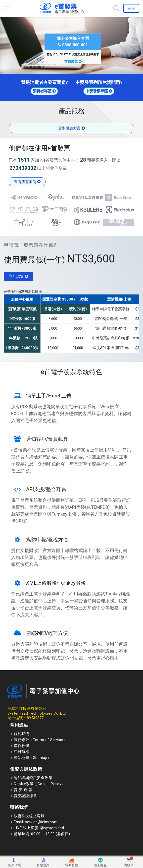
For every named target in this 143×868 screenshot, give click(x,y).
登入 (131, 8)
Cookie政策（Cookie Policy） (38, 784)
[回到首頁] (62, 8)
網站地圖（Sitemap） (31, 758)
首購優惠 (73, 62)
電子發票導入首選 (73, 41)
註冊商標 (20, 752)
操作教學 (20, 746)
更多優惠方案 (71, 128)
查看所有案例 (27, 182)
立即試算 (19, 276)
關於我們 (20, 734)
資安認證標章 (24, 796)
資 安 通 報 (22, 790)
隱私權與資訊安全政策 (32, 778)
